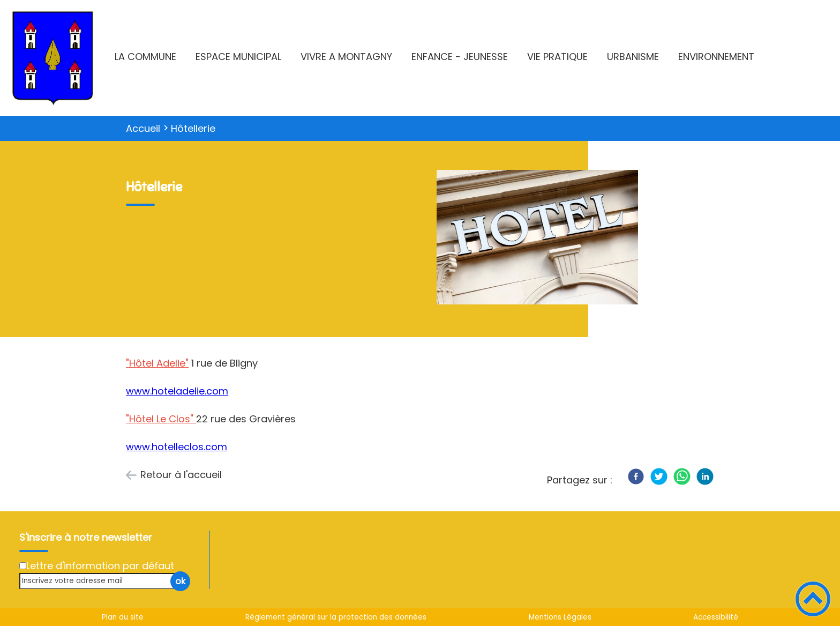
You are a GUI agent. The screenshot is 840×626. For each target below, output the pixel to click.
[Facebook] (636, 476)
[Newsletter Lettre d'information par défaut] (23, 566)
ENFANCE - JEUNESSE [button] (460, 57)
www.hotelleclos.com (177, 447)
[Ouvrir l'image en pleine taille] (537, 239)
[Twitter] (659, 476)
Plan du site (123, 617)
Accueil (143, 128)
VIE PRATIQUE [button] (557, 57)
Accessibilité (716, 617)
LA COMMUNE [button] (145, 57)
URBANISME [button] (633, 57)
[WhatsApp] (682, 476)
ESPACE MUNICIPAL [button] (238, 57)
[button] (813, 599)
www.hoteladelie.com (177, 391)
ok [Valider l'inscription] (180, 581)
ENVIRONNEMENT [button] (716, 57)
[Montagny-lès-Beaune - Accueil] (53, 58)
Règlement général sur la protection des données (336, 617)
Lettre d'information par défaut (100, 566)
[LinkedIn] (705, 476)
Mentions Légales (560, 617)
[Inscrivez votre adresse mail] (100, 581)
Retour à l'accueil (181, 475)
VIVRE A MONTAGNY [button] (346, 57)
